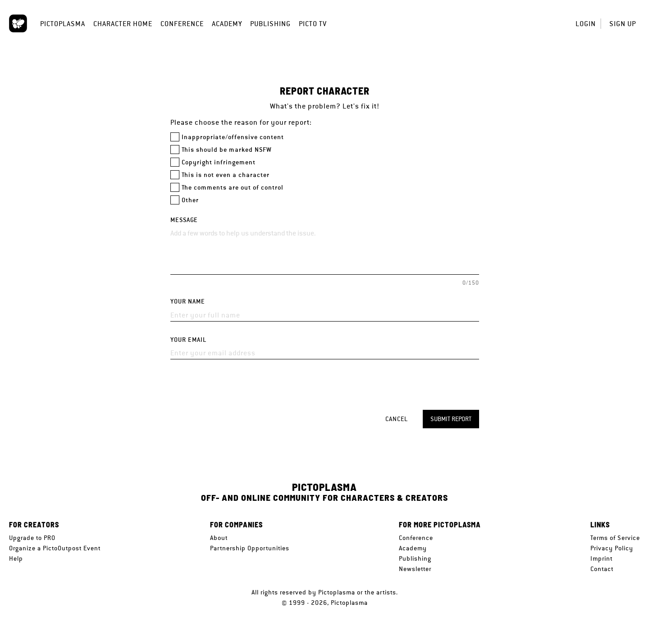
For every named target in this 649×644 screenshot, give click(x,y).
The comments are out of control (233, 188)
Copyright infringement (219, 162)
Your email (188, 340)
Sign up (623, 24)
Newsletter (415, 569)
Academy (227, 24)
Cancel (397, 419)
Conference (182, 24)
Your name (188, 302)
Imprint (601, 558)
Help (16, 558)
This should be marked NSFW (227, 150)
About (219, 538)
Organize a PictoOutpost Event (55, 548)
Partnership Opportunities (250, 548)
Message (184, 220)
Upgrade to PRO (32, 538)
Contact (602, 569)
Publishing (270, 24)
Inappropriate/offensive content (233, 137)
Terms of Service (615, 538)
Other (190, 200)
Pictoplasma (63, 24)
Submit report (451, 419)
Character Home (123, 24)
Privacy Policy (612, 548)
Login (586, 24)
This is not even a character (226, 175)
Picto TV (313, 24)
